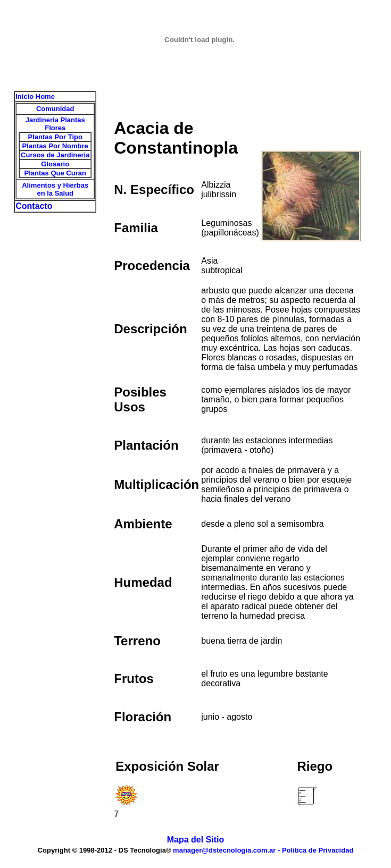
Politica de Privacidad (318, 850)
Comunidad (55, 109)
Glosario (55, 164)
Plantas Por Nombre (55, 146)
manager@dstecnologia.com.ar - (227, 850)
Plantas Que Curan (55, 173)
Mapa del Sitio (196, 840)
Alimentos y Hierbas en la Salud (55, 189)
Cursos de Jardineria (55, 155)
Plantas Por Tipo (55, 137)
